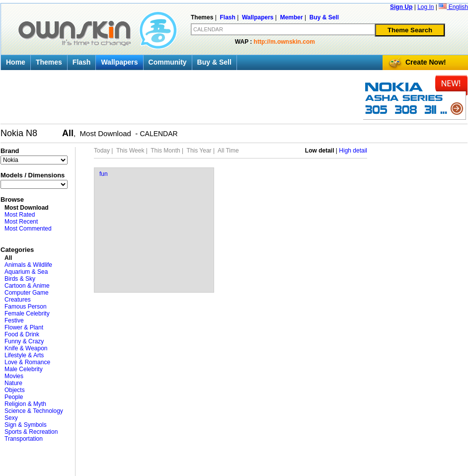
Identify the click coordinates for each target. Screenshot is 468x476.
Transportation (24, 439)
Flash (82, 62)
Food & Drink (22, 334)
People (14, 397)
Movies (14, 376)
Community (168, 62)
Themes (49, 62)
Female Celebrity (27, 314)
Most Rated (20, 215)
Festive (14, 320)
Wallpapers (119, 62)
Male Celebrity (24, 369)
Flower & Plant (24, 327)
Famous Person (26, 307)
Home (16, 62)
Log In (426, 7)
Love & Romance (27, 362)
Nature (13, 383)
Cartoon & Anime (27, 286)
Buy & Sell (214, 62)
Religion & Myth (25, 404)
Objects (15, 390)
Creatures (18, 300)
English (453, 7)
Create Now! (426, 62)
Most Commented (28, 229)
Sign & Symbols (26, 425)
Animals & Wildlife (28, 265)
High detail (353, 151)
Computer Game (27, 293)
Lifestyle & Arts (24, 355)
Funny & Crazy (24, 341)
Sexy (11, 418)
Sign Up (401, 7)
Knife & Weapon (26, 348)
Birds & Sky (20, 279)
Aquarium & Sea (26, 272)
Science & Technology (34, 411)
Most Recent (21, 222)
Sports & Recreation (31, 432)
